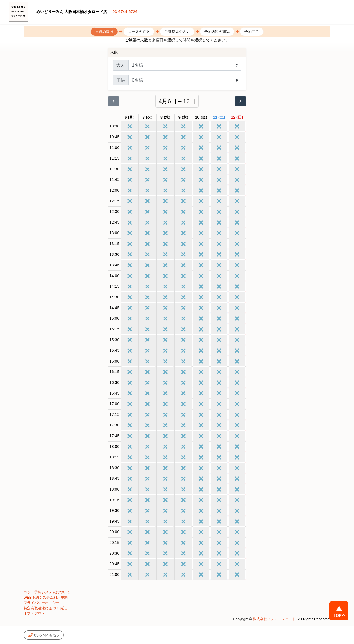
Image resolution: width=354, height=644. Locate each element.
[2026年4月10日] (201, 118)
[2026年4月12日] (237, 118)
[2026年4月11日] (219, 118)
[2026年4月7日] (147, 118)
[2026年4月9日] (183, 118)
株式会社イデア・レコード (274, 619)
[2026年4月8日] (165, 118)
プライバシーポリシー (41, 603)
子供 (121, 80)
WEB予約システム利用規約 (46, 597)
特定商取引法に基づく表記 (45, 608)
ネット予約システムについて (47, 592)
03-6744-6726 (125, 12)
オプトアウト (34, 613)
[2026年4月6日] (130, 118)
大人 (121, 65)
